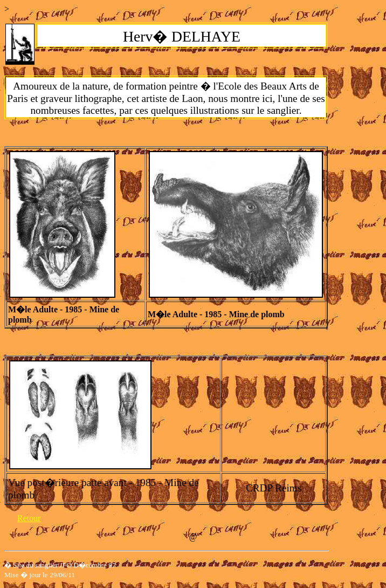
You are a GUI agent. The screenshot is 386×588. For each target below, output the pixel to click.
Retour (29, 518)
